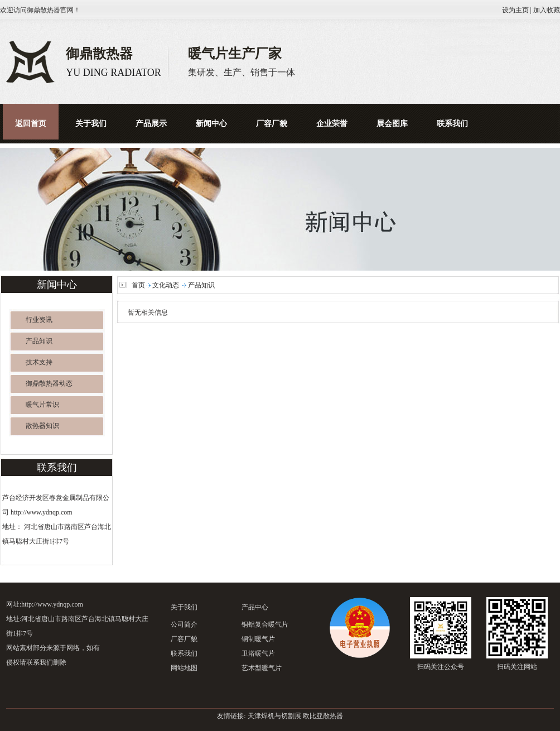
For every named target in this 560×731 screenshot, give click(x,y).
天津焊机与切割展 (274, 716)
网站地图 (184, 668)
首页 (138, 285)
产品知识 (39, 341)
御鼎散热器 (44, 10)
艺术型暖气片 (262, 668)
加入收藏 (547, 10)
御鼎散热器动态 (49, 383)
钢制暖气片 (258, 639)
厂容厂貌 (184, 639)
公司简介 (184, 624)
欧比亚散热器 (323, 716)
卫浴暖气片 (258, 653)
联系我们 (184, 653)
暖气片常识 (42, 405)
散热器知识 (42, 426)
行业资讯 (39, 320)
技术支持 (39, 362)
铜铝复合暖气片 (265, 624)
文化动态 (166, 285)
